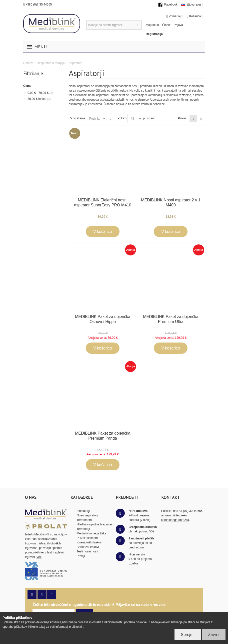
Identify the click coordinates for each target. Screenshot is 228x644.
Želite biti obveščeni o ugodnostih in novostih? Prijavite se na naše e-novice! (99, 604)
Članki (166, 25)
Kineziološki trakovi (89, 542)
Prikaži (122, 118)
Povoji (81, 556)
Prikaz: (183, 118)
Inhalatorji (83, 511)
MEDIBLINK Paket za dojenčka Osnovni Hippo (103, 319)
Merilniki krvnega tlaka (92, 533)
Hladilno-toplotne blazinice (94, 524)
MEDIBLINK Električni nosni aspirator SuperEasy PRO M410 (103, 203)
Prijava (178, 25)
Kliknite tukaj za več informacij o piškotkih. (56, 627)
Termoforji (83, 529)
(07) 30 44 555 (193, 511)
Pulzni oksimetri (87, 538)
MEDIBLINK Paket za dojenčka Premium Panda (103, 436)
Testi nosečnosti (87, 551)
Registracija (154, 34)
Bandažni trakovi (88, 547)
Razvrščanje (77, 118)
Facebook (171, 5)
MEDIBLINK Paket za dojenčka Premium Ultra (171, 319)
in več (39, 99)
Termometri (84, 520)
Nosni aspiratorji (87, 515)
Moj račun (152, 25)
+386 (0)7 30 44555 (39, 5)
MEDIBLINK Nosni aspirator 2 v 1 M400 (171, 203)
